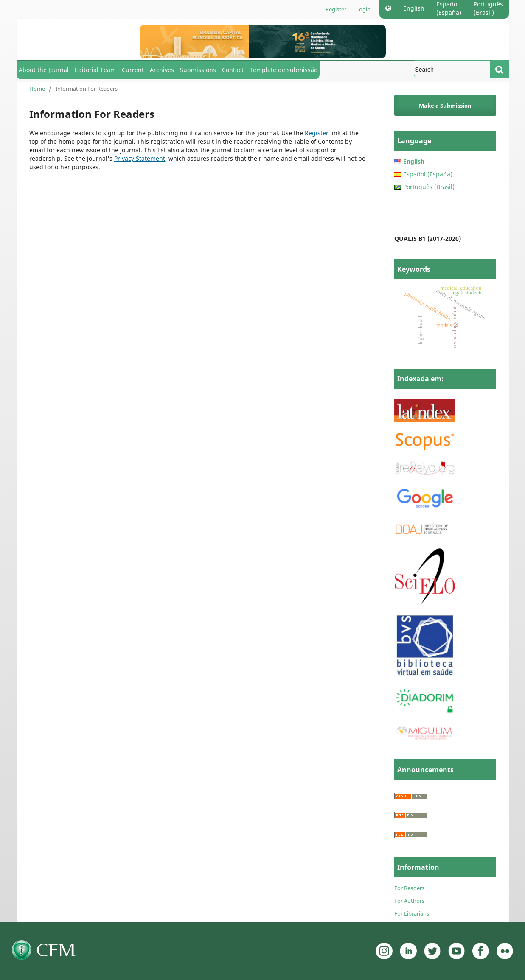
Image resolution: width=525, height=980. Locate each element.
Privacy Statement (140, 158)
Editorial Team (95, 70)
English (414, 8)
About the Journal (44, 70)
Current (133, 70)
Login (363, 9)
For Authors (409, 901)
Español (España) (449, 8)
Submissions (198, 70)
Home (37, 89)
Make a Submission (445, 106)
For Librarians (412, 913)
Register (336, 9)
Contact (233, 70)
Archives (162, 70)
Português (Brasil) (488, 8)
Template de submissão (284, 70)
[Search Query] (452, 69)
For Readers (409, 888)
